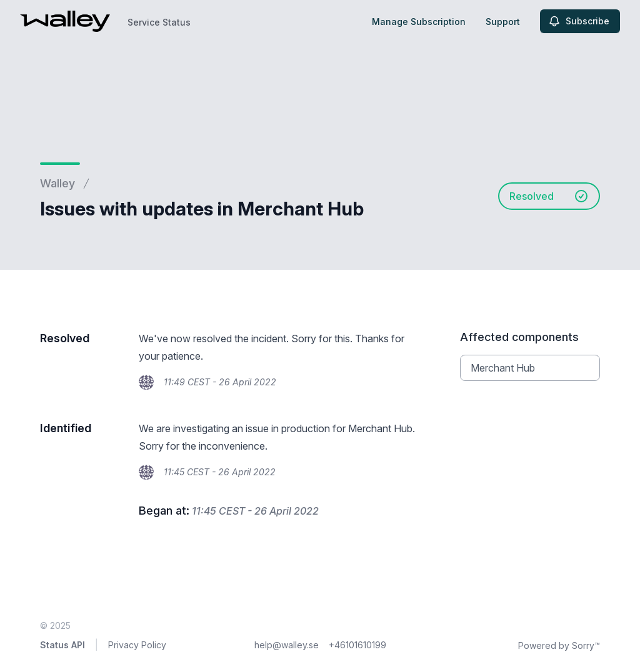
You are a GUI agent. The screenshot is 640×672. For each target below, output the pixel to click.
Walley (57, 183)
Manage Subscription (419, 22)
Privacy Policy (137, 645)
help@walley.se (287, 645)
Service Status (159, 22)
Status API (62, 645)
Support (503, 22)
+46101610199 (357, 645)
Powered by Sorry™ (559, 645)
